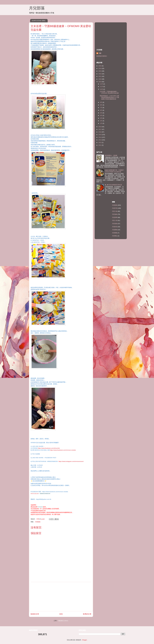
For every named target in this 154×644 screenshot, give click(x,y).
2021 (100, 76)
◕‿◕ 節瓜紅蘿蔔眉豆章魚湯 (113, 185)
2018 (100, 127)
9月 (101, 102)
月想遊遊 (115, 224)
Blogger (85, 640)
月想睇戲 (115, 233)
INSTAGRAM (35, 494)
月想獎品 (115, 236)
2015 (100, 135)
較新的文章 (35, 614)
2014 (100, 137)
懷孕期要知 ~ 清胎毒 (111, 155)
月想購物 (115, 230)
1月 (101, 123)
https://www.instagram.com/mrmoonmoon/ (71, 461)
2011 (100, 145)
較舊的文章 (87, 614)
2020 (100, 79)
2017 (100, 129)
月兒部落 (37, 8)
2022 (100, 74)
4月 (101, 115)
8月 (101, 105)
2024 (100, 68)
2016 (100, 132)
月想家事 (115, 217)
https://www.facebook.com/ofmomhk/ (49, 448)
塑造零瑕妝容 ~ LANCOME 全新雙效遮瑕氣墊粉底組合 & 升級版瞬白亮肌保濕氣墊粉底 (109, 97)
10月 (102, 89)
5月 (101, 113)
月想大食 (115, 211)
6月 (101, 110)
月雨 (100, 53)
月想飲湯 (115, 227)
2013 (100, 140)
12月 (102, 84)
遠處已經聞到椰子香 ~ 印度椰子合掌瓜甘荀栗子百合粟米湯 (114, 171)
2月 (101, 121)
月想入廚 (115, 220)
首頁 (61, 614)
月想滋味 (115, 214)
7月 (101, 108)
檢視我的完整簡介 (102, 56)
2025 (100, 66)
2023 (100, 71)
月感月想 (115, 208)
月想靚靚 (38, 522)
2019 (100, 82)
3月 (101, 118)
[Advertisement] (61, 597)
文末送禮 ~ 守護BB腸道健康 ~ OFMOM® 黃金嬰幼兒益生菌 (109, 92)
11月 (102, 87)
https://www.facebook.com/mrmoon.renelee (63, 450)
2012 (100, 142)
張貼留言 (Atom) (63, 621)
